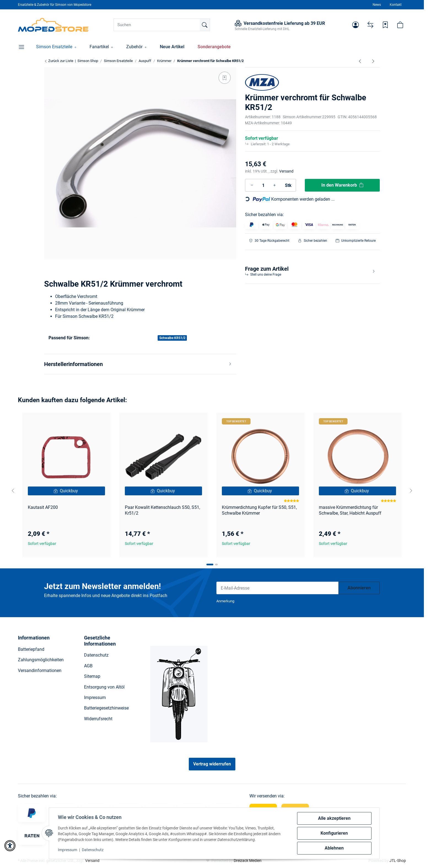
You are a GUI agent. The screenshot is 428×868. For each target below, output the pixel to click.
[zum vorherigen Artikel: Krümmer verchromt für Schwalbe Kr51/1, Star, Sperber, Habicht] (360, 61)
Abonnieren (359, 588)
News (377, 5)
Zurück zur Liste (59, 61)
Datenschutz (93, 850)
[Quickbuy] (66, 491)
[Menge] (263, 185)
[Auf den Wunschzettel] (225, 78)
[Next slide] (411, 491)
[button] (356, 25)
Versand (286, 171)
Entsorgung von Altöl (104, 687)
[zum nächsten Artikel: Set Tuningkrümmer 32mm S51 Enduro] (373, 61)
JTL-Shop (398, 861)
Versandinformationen (40, 671)
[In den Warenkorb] (342, 185)
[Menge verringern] (252, 185)
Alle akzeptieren (334, 818)
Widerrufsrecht (98, 719)
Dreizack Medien (248, 861)
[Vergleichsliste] (370, 25)
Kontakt (396, 5)
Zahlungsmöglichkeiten (41, 660)
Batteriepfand (31, 649)
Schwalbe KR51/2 (172, 338)
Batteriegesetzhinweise (106, 708)
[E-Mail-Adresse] (278, 588)
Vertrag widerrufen (212, 764)
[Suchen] (162, 25)
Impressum (68, 850)
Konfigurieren (334, 833)
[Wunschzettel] (385, 25)
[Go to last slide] (13, 491)
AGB (88, 666)
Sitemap (92, 676)
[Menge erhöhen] (274, 185)
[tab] (210, 565)
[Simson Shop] (53, 25)
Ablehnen (334, 848)
